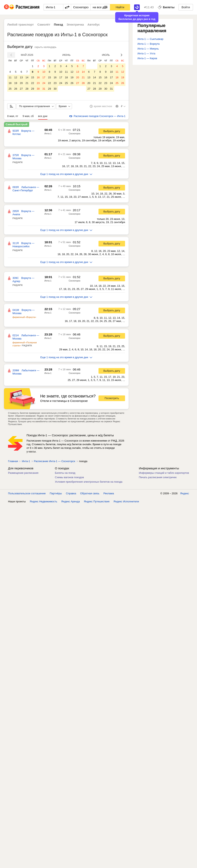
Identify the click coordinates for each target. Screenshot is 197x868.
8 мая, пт (13, 116)
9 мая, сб (28, 116)
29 (33, 89)
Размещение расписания (23, 473)
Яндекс (185, 493)
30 (38, 89)
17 (44, 77)
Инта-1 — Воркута (149, 44)
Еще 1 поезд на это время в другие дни (66, 174)
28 (27, 89)
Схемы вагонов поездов (69, 477)
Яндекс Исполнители (126, 501)
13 (21, 77)
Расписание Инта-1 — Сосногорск (55, 461)
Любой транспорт (21, 24)
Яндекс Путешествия (97, 501)
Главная (13, 461)
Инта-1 (48, 133)
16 (38, 77)
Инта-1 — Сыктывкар (150, 39)
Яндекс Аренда (71, 501)
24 (44, 83)
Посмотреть (112, 398)
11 (10, 77)
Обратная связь (90, 493)
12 (16, 77)
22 (33, 83)
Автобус (94, 24)
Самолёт (44, 24)
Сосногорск (75, 133)
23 (38, 83)
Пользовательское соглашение (27, 493)
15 (33, 77)
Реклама (109, 493)
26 (16, 89)
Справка (71, 493)
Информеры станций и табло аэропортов (164, 473)
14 (27, 77)
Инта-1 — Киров (147, 58)
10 (44, 72)
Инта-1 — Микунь (148, 49)
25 (10, 89)
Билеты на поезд (65, 473)
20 (21, 83)
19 (16, 83)
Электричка (75, 24)
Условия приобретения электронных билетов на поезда (89, 482)
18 (10, 83)
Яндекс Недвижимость (44, 501)
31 (44, 89)
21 (27, 83)
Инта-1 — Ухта (146, 53)
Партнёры (56, 493)
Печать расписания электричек (158, 477)
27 (21, 89)
